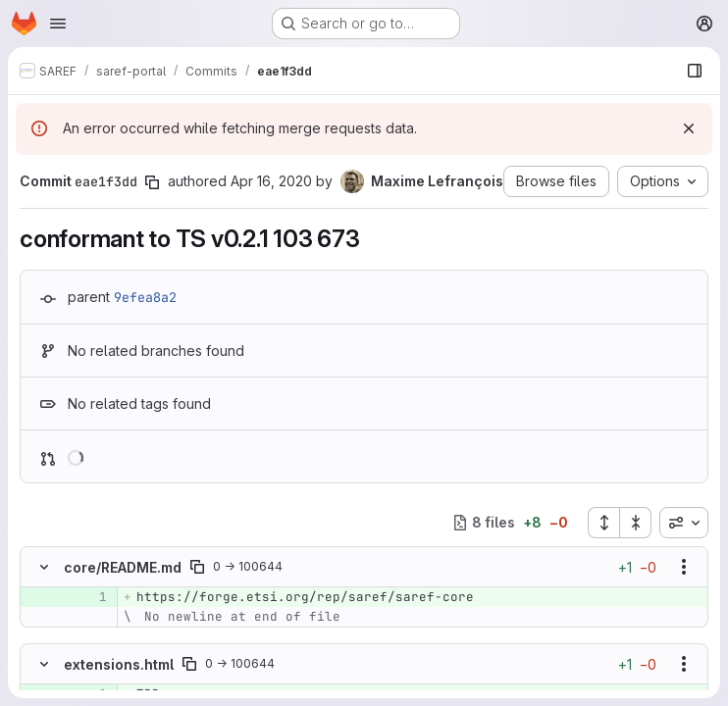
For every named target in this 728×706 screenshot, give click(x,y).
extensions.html (119, 664)
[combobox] (684, 523)
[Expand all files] (603, 523)
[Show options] (684, 567)
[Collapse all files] (636, 523)
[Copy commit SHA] (152, 182)
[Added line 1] (90, 597)
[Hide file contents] (44, 567)
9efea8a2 (145, 297)
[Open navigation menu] (58, 24)
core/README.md (123, 567)
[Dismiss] (689, 128)
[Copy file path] (197, 567)
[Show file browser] (695, 71)
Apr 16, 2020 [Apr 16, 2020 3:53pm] (271, 181)
